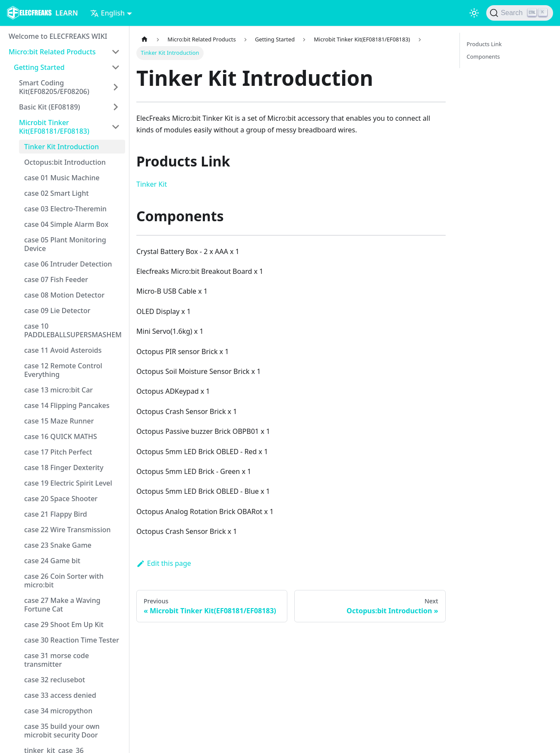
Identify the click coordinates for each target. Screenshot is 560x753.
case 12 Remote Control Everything (63, 370)
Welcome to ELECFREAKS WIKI (58, 36)
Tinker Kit (152, 184)
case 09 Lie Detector (57, 311)
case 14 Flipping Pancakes (67, 405)
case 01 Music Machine (62, 178)
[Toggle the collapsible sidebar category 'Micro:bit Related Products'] (116, 52)
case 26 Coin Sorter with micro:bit (64, 580)
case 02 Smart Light (57, 193)
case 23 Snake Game (58, 545)
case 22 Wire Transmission (68, 530)
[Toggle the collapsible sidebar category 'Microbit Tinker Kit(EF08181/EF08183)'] (116, 127)
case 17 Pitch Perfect (58, 452)
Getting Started (39, 67)
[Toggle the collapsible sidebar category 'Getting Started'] (116, 67)
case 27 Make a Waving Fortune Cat (62, 605)
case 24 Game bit (52, 561)
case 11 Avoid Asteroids (63, 350)
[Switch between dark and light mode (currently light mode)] (474, 13)
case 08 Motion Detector (64, 295)
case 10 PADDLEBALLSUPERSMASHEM (73, 330)
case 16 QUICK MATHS (61, 436)
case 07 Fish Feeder (56, 279)
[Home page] (145, 39)
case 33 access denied (60, 695)
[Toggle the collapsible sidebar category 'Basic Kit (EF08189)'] (116, 107)
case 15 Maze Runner (59, 421)
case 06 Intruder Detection (68, 264)
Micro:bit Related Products (52, 52)
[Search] (520, 13)
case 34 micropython (58, 711)
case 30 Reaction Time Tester (72, 640)
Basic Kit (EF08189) (50, 107)
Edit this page (164, 563)
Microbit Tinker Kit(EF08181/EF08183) (54, 127)
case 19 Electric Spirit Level (68, 483)
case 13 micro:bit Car (58, 390)
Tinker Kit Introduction (61, 147)
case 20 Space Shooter (61, 499)
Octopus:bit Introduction (65, 162)
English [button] (107, 13)
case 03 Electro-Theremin (65, 209)
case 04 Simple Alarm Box (66, 224)
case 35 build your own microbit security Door (62, 731)
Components (483, 56)
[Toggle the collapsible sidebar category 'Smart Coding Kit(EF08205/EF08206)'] (116, 87)
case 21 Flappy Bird (56, 514)
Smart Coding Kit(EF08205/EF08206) (54, 87)
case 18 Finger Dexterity (64, 467)
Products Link (484, 44)
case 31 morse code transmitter (57, 660)
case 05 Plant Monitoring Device (65, 244)
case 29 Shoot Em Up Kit (64, 624)
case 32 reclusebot (55, 680)
